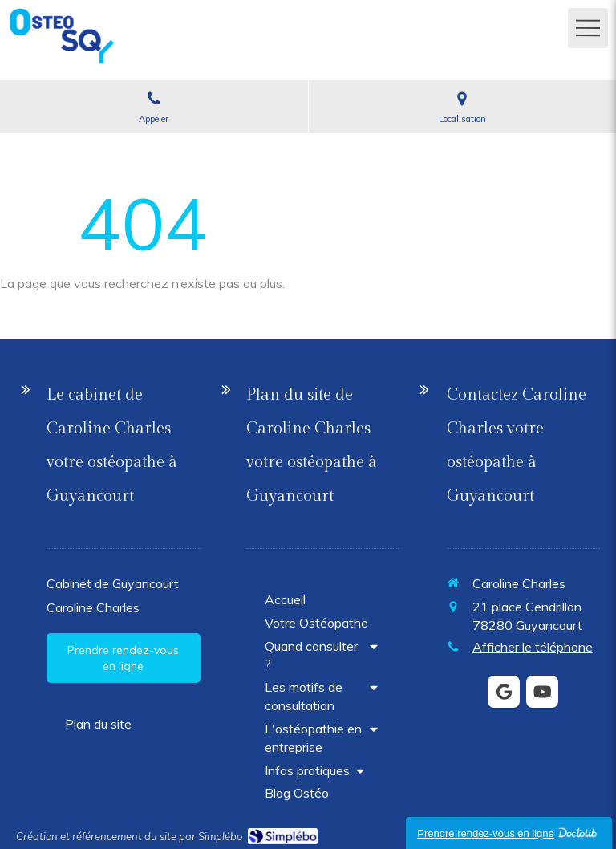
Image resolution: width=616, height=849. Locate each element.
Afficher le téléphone (533, 647)
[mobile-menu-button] (588, 28)
